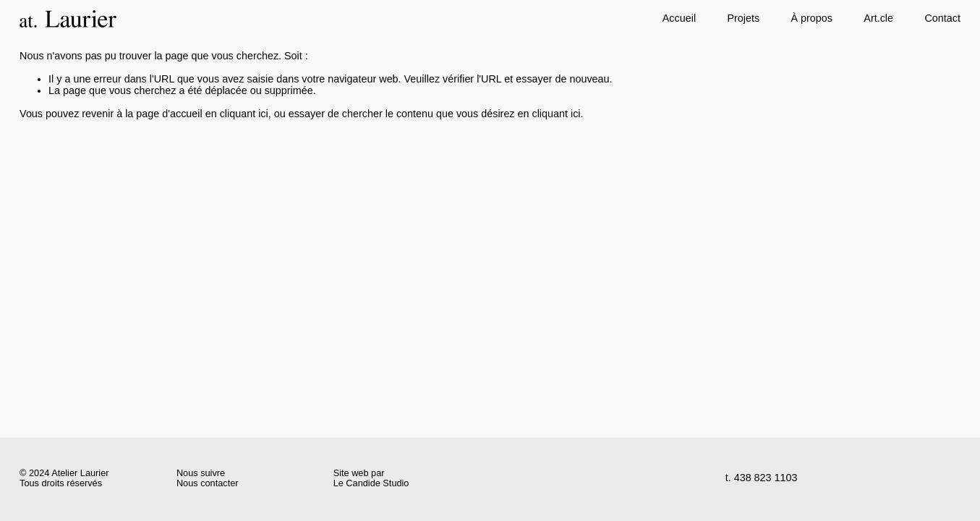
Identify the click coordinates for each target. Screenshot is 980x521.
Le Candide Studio (371, 483)
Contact (942, 18)
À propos (812, 18)
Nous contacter (208, 483)
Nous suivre (201, 473)
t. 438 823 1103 (762, 478)
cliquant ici (244, 114)
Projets (743, 18)
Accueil (679, 18)
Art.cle (878, 18)
